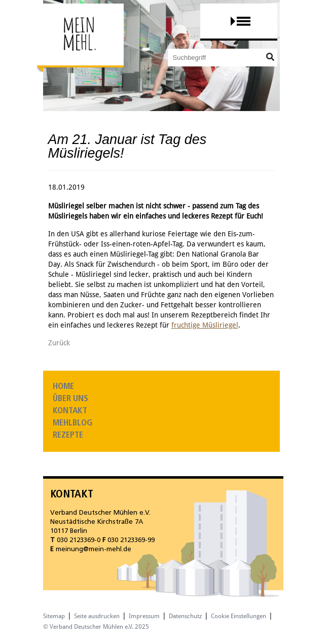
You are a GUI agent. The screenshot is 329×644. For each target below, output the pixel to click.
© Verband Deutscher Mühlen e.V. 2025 (96, 627)
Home (63, 387)
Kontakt (70, 411)
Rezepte (68, 435)
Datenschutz (185, 616)
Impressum (144, 616)
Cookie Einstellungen (239, 616)
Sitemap (54, 616)
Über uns (70, 399)
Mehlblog (72, 423)
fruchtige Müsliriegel (205, 325)
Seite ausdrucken (97, 616)
